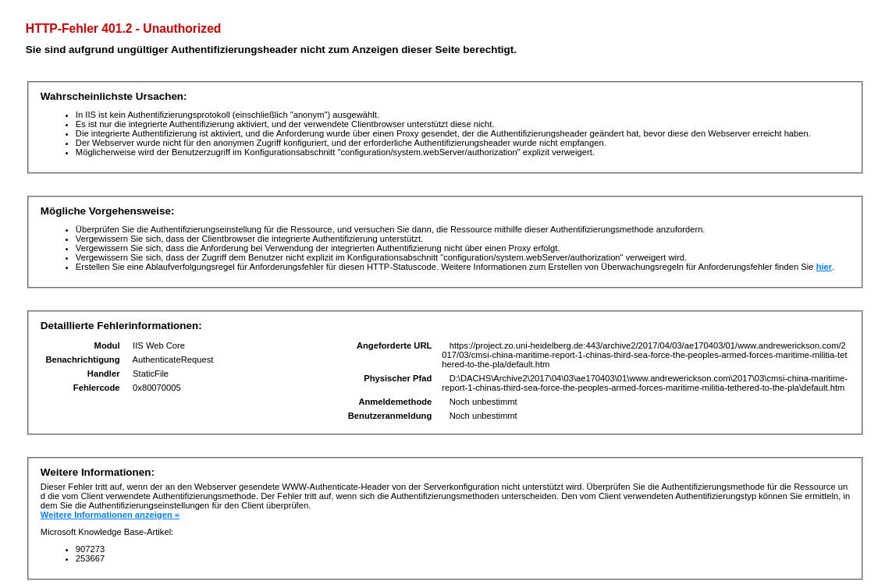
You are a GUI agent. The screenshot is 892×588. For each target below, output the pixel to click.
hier (824, 267)
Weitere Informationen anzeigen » (110, 515)
